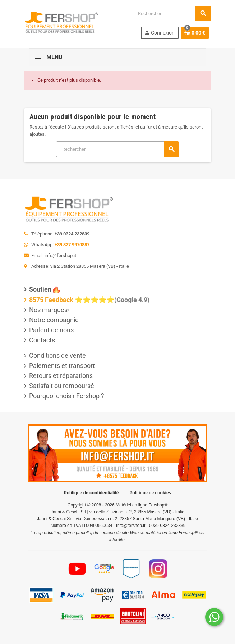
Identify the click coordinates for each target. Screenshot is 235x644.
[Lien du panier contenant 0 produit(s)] (195, 33)
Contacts (42, 340)
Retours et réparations (61, 376)
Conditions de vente (57, 355)
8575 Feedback (51, 300)
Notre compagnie (54, 320)
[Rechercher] (172, 13)
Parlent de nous (51, 330)
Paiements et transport (62, 366)
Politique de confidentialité (91, 493)
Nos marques (48, 310)
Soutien (40, 289)
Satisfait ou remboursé (62, 386)
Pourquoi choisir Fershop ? (67, 396)
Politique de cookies (150, 493)
